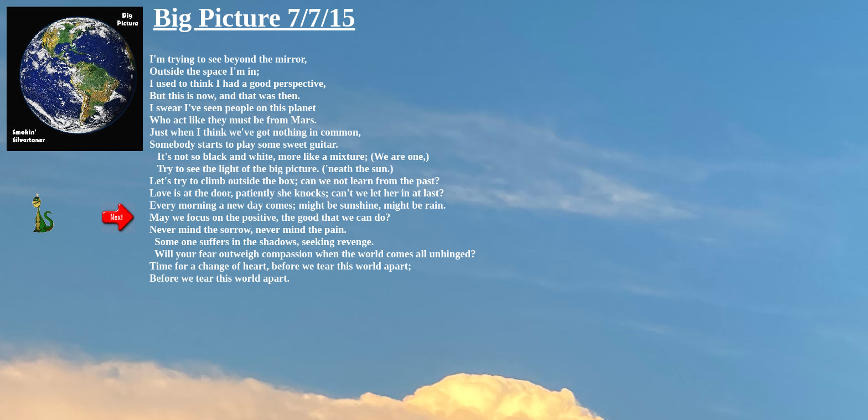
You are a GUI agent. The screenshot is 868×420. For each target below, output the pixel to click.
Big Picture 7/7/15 (254, 17)
